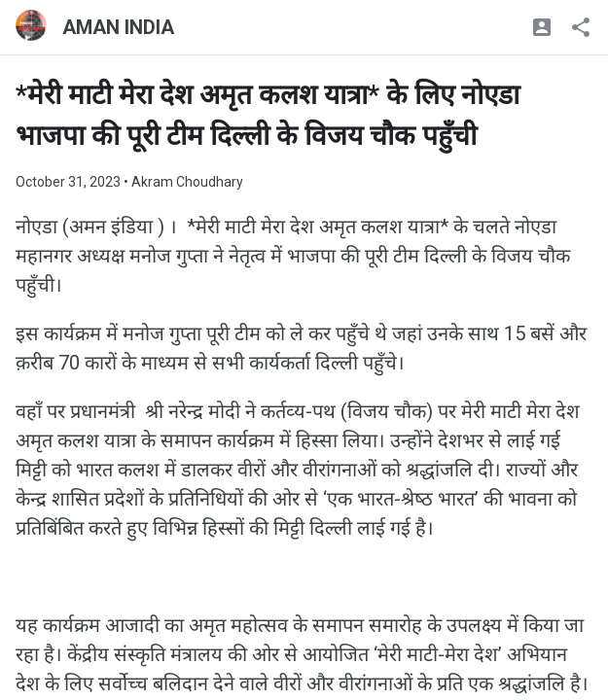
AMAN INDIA (118, 27)
